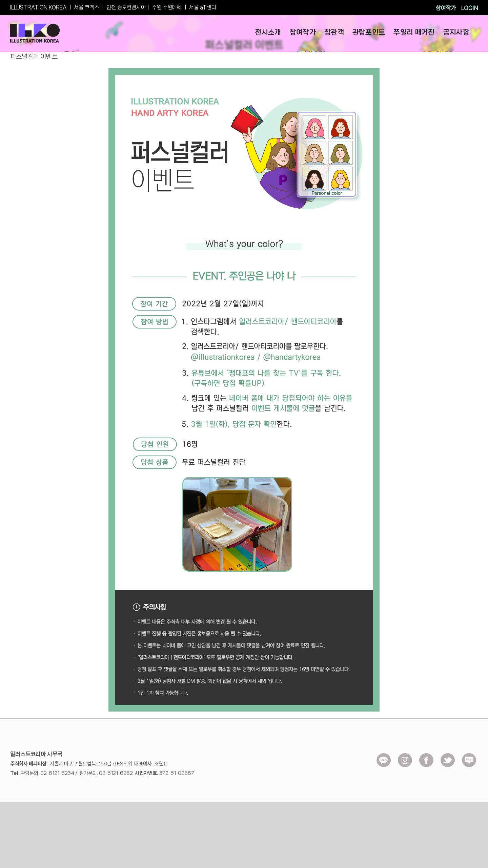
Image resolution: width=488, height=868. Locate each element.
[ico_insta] (405, 756)
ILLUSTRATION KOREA (38, 7)
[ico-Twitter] (448, 756)
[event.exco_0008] (244, 70)
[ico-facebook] (426, 756)
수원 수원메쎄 (167, 7)
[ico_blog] (469, 756)
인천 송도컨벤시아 (126, 7)
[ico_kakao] (384, 756)
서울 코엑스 (86, 7)
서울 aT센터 (203, 7)
